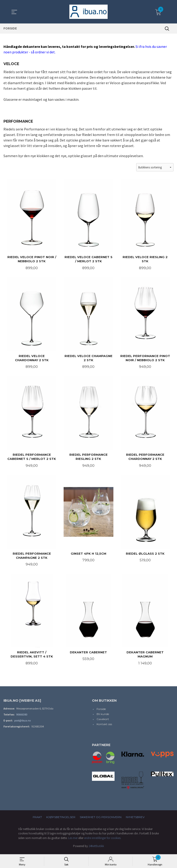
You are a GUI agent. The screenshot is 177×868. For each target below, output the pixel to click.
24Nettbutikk (96, 848)
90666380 (22, 717)
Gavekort (103, 721)
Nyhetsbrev (135, 819)
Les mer (73, 840)
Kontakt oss (104, 726)
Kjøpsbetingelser (61, 819)
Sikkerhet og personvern (101, 819)
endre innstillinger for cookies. (103, 840)
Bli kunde (103, 716)
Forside (101, 711)
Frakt (37, 819)
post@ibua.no (22, 723)
